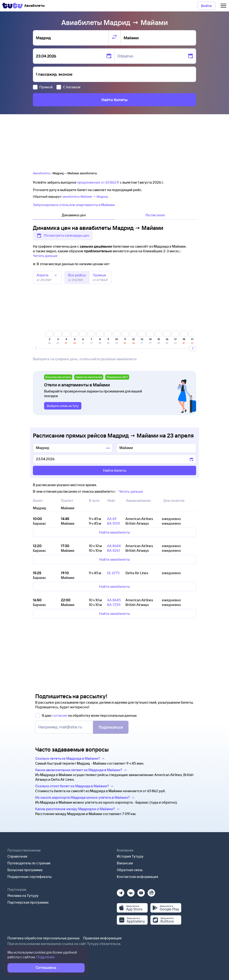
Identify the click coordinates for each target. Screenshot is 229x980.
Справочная (17, 856)
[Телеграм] (121, 891)
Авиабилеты (42, 173)
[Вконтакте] (131, 891)
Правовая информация (102, 938)
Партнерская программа (28, 902)
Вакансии (125, 863)
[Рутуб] (151, 891)
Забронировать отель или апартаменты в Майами (74, 205)
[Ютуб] (141, 891)
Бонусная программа (25, 870)
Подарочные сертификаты (29, 877)
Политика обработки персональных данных (43, 938)
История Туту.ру (130, 856)
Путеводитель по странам (29, 863)
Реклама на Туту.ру (23, 896)
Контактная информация (137, 877)
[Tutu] (13, 6)
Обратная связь (130, 870)
